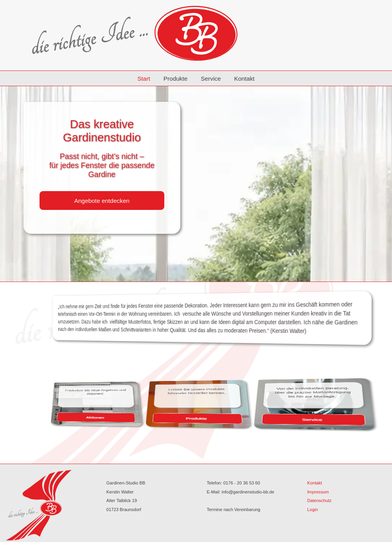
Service (211, 79)
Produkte (176, 79)
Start (144, 79)
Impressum (318, 492)
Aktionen (114, 417)
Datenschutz (319, 500)
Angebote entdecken (102, 201)
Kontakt (244, 79)
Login (312, 509)
